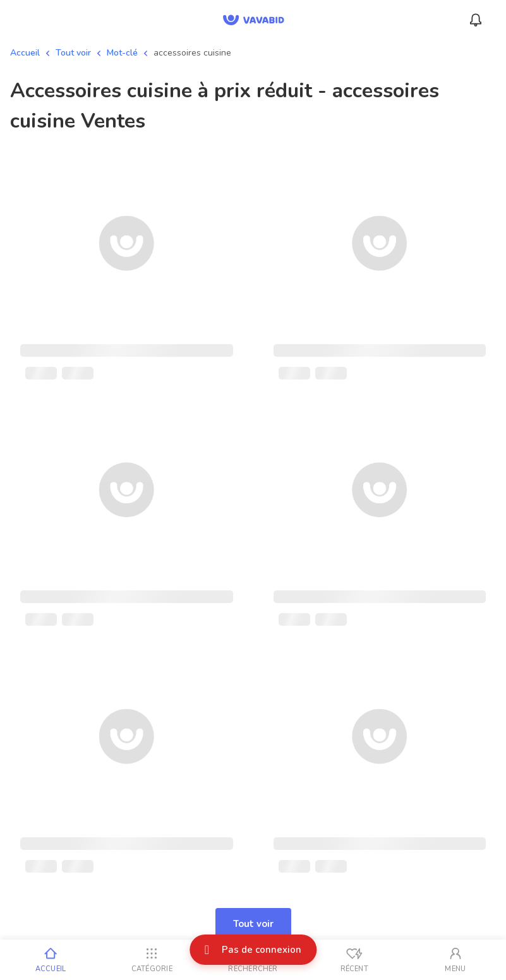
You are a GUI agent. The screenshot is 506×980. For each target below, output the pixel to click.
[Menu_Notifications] (476, 20)
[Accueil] (51, 960)
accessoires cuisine (192, 53)
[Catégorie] (152, 960)
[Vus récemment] (354, 960)
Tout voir (73, 53)
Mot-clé (122, 53)
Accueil (25, 53)
